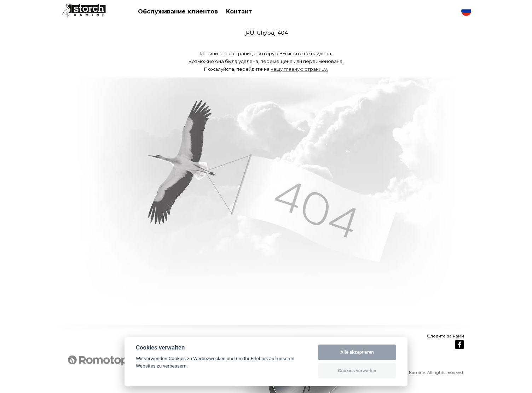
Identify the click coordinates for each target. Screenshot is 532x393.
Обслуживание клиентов (178, 11)
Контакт (239, 11)
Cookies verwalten (357, 371)
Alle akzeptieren (357, 352)
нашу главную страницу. (299, 69)
